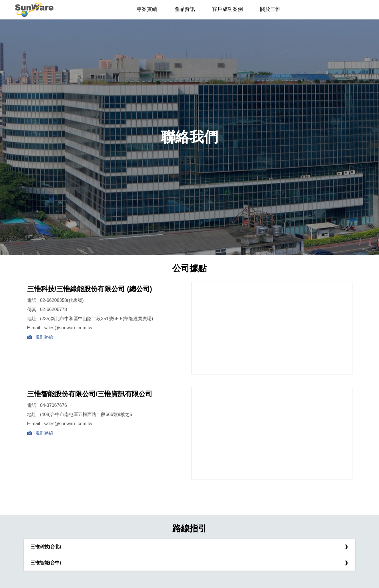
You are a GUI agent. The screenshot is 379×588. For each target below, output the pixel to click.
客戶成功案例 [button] (228, 9)
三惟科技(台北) (46, 547)
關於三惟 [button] (270, 9)
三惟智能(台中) (46, 563)
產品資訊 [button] (185, 9)
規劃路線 (40, 337)
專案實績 (147, 9)
